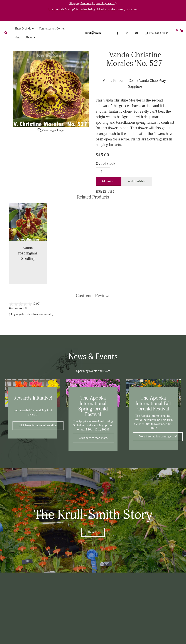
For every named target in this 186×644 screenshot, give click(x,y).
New (17, 38)
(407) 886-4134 (157, 33)
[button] (6, 33)
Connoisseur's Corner (52, 29)
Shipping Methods (80, 3)
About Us (93, 532)
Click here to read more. (93, 438)
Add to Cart (109, 181)
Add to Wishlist (137, 181)
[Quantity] (103, 172)
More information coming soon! (158, 437)
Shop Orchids (24, 29)
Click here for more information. (38, 425)
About (30, 38)
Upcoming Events (104, 3)
